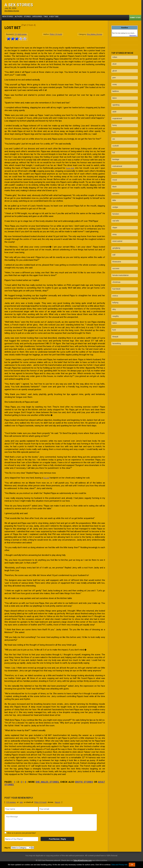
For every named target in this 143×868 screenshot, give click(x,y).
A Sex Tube (46, 17)
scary (113, 78)
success (115, 225)
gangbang (115, 208)
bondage (115, 138)
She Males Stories (13, 11)
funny (113, 111)
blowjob (114, 279)
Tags (39, 17)
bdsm (113, 89)
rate (21, 802)
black (113, 159)
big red (47, 477)
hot (113, 132)
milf (113, 214)
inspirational (116, 105)
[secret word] (21, 839)
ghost (114, 67)
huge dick (70, 168)
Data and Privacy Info (119, 865)
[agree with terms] (5, 832)
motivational (116, 143)
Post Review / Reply (55, 839)
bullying (114, 252)
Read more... (133, 35)
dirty (113, 257)
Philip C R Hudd (56, 34)
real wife (115, 187)
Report (57, 802)
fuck (113, 273)
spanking (115, 94)
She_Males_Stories (94, 34)
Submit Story (135, 17)
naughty (114, 263)
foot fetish (115, 241)
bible (113, 170)
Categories (32, 17)
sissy (113, 197)
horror (114, 149)
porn (113, 73)
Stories (23, 17)
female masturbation (119, 230)
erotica (114, 246)
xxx (113, 121)
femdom (115, 181)
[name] (21, 809)
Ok (132, 865)
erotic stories (84, 782)
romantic (115, 165)
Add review (22, 34)
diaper (114, 192)
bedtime (114, 83)
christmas (115, 235)
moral (114, 154)
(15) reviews (11, 802)
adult (113, 100)
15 (15, 34)
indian (114, 56)
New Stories (7, 17)
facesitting (115, 284)
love (113, 116)
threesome (116, 219)
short (113, 62)
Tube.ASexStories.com (83, 860)
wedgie (114, 176)
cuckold (114, 127)
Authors (16, 17)
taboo (113, 268)
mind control (116, 203)
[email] (56, 809)
